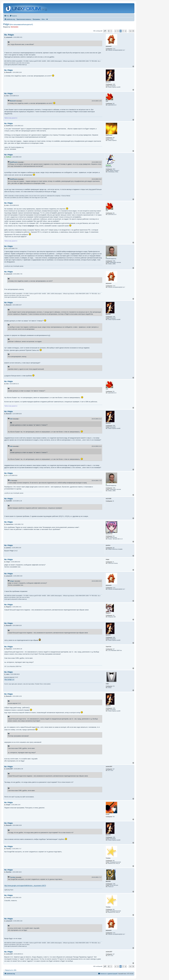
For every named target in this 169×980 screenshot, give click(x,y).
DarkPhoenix (14, 162)
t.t (11, 481)
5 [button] (118, 31)
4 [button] (115, 31)
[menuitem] (7, 16)
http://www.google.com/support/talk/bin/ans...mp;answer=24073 (25, 885)
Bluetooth (13, 101)
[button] (105, 31)
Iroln (11, 419)
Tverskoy (13, 877)
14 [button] (130, 31)
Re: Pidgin (9, 35)
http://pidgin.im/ (9, 679)
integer (12, 581)
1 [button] (111, 31)
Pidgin (18, 24)
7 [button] (123, 31)
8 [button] (126, 31)
